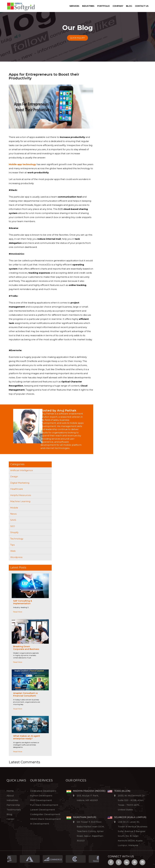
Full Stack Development (44, 805)
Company (118, 6)
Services (74, 6)
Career (11, 819)
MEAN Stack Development (45, 819)
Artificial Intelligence (22, 470)
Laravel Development (43, 810)
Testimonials (14, 810)
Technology (17, 539)
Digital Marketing (20, 483)
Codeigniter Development (45, 814)
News (13, 514)
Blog (129, 6)
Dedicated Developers (43, 791)
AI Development (40, 824)
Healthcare (17, 489)
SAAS (13, 520)
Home (10, 791)
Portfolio (103, 6)
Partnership (13, 805)
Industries (88, 6)
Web (13, 551)
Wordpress (16, 557)
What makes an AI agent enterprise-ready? (27, 737)
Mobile (14, 508)
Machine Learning (20, 501)
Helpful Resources (21, 495)
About (10, 796)
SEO (13, 526)
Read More (18, 612)
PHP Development (41, 800)
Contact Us (142, 6)
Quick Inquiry (77, 38)
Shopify (14, 532)
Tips (12, 545)
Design (14, 476)
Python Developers (41, 796)
